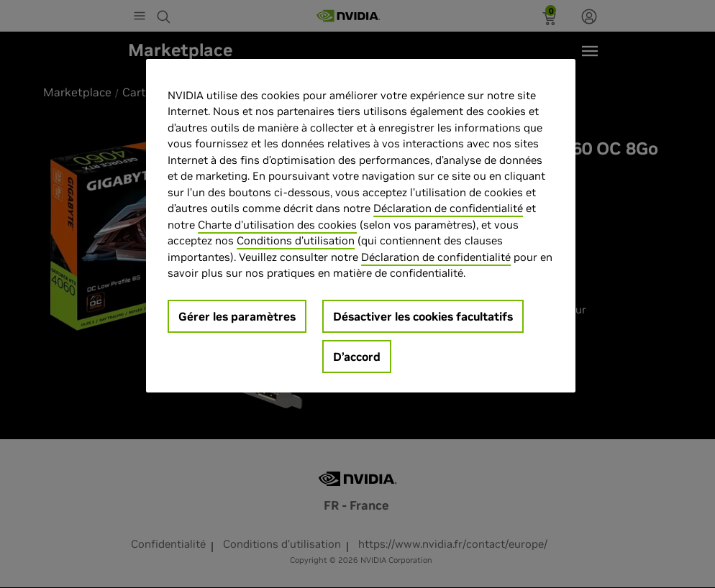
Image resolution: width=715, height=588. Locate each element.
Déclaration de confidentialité (448, 208)
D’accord (357, 357)
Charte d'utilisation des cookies (277, 225)
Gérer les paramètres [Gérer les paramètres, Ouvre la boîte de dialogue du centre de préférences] (237, 316)
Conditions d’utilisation (296, 240)
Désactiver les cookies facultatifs (423, 316)
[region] (360, 226)
